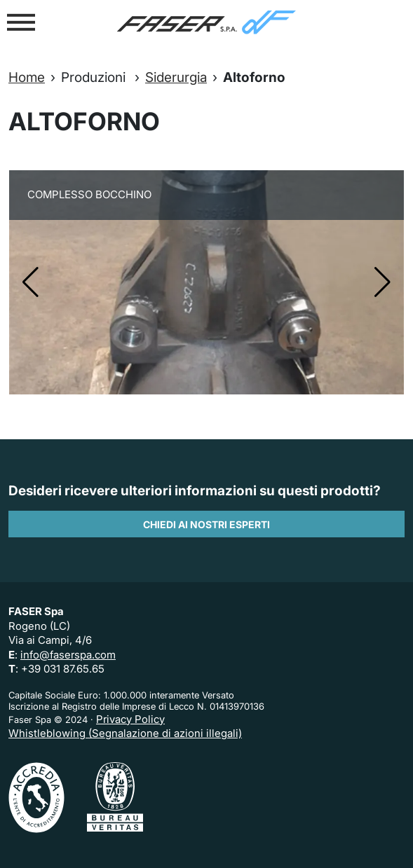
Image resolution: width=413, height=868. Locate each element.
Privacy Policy (130, 719)
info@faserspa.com (68, 655)
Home (27, 77)
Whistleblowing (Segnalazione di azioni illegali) (125, 733)
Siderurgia (176, 77)
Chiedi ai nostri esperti (206, 524)
